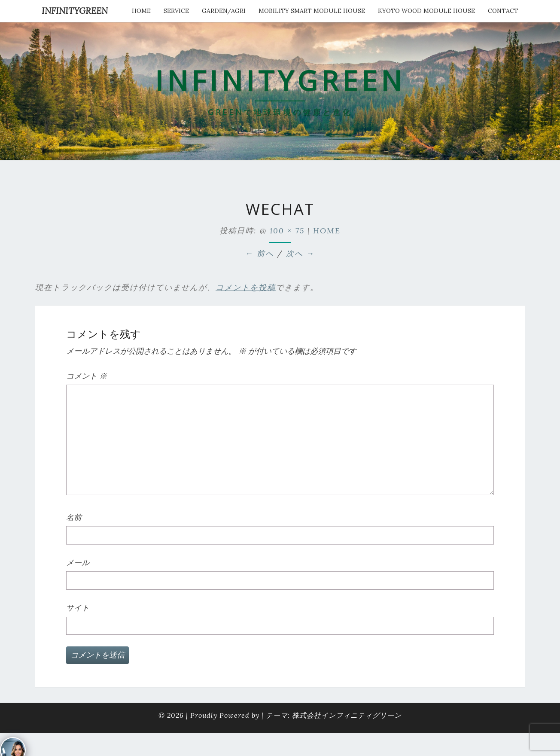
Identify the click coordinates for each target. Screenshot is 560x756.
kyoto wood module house (426, 11)
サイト (78, 608)
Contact (503, 11)
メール (78, 562)
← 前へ (260, 253)
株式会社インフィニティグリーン (347, 715)
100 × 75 (287, 231)
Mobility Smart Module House (312, 11)
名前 (74, 517)
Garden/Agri (224, 11)
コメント (87, 376)
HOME (141, 11)
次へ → (300, 253)
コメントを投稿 (246, 287)
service (176, 11)
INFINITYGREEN (75, 11)
